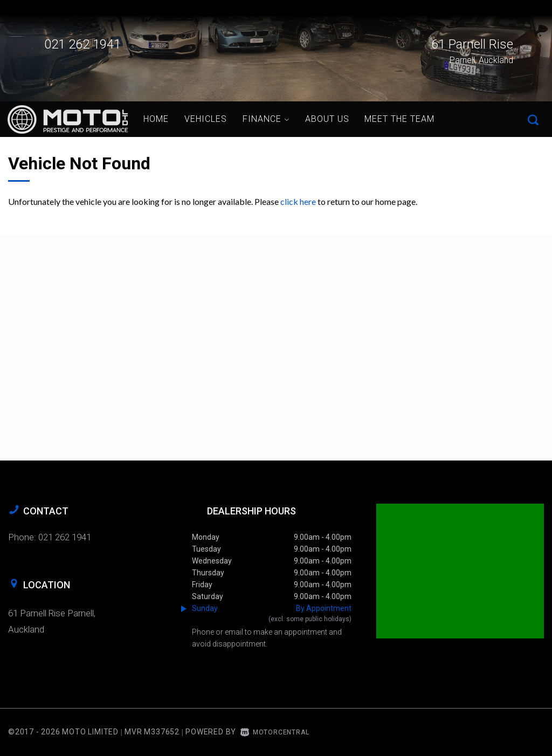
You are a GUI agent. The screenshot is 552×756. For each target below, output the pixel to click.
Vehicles (206, 119)
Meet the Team (399, 119)
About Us (327, 119)
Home (156, 119)
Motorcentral (275, 732)
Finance (266, 119)
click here (298, 201)
